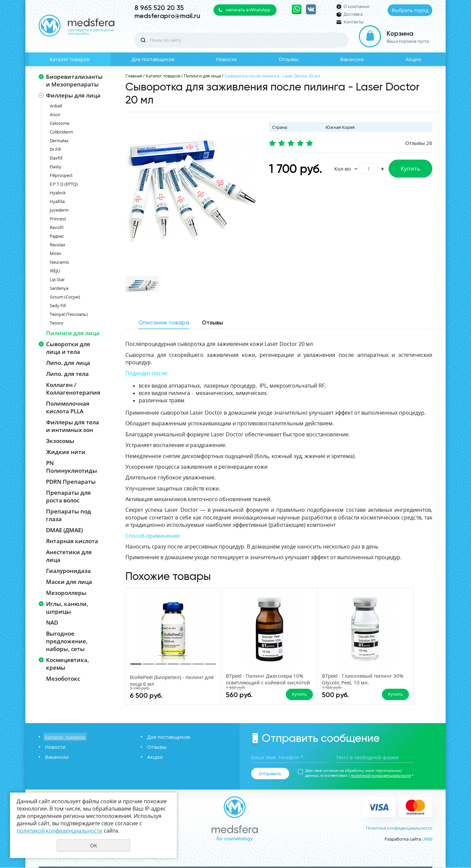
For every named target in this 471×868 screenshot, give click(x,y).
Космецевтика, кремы (68, 664)
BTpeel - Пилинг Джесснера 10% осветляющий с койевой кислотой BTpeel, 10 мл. (243, 686)
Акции (413, 59)
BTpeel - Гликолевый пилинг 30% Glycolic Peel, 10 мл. (325, 679)
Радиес (57, 236)
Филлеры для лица (73, 95)
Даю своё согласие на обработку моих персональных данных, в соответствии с (359, 773)
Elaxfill (56, 158)
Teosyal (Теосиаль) (69, 314)
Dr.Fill (55, 149)
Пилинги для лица (73, 333)
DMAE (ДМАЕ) (64, 530)
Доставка (353, 14)
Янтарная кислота (72, 541)
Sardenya (59, 288)
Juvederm (59, 210)
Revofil (57, 227)
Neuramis (59, 262)
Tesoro (57, 323)
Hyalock (58, 193)
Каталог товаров (70, 59)
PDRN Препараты (71, 482)
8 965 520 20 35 (159, 8)
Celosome (60, 123)
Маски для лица (69, 582)
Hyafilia (57, 201)
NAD (52, 622)
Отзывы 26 (419, 143)
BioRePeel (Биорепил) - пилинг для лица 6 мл (157, 680)
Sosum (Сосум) (65, 297)
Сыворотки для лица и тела (68, 348)
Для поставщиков (153, 59)
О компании (356, 7)
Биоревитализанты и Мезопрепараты (74, 80)
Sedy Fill (58, 305)
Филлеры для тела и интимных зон (73, 426)
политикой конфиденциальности (381, 776)
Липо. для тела (67, 374)
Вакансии (352, 59)
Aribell (56, 106)
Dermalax (59, 141)
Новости (226, 59)
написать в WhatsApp (248, 10)
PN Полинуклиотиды (72, 467)
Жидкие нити (66, 452)
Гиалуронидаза (68, 571)
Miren (56, 253)
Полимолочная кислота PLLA (68, 407)
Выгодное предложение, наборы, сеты (67, 641)
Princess (58, 219)
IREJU (55, 271)
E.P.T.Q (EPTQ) (64, 184)
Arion (55, 115)
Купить (410, 168)
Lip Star (57, 279)
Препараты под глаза (69, 515)
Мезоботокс (63, 679)
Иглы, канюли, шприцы (67, 608)
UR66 (427, 839)
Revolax (58, 245)
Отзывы (289, 59)
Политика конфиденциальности (399, 828)
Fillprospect (61, 175)
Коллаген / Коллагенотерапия (73, 389)
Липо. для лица (68, 363)
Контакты (354, 22)
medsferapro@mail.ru (167, 16)
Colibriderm (61, 132)
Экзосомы (60, 441)
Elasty (56, 167)
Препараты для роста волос (68, 496)
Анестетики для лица (69, 556)
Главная (134, 76)
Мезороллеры (66, 593)
